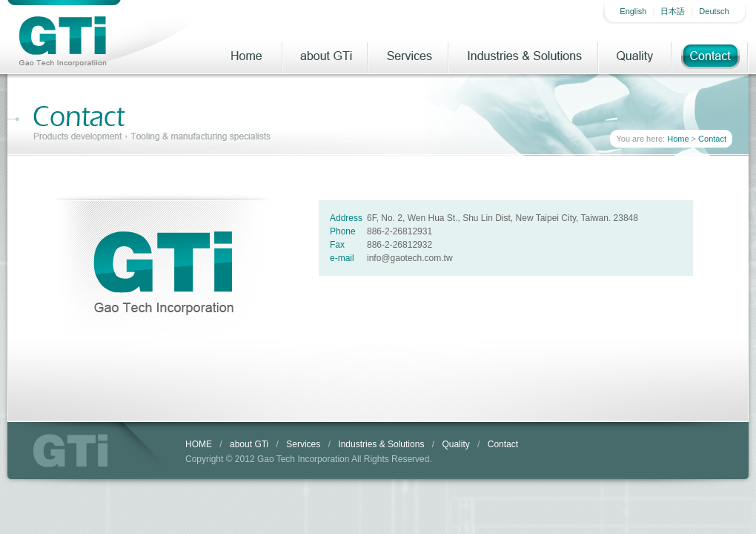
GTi (70, 451)
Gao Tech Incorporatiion (62, 41)
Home (246, 56)
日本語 (673, 11)
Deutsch (714, 11)
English (633, 11)
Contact (710, 56)
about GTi (326, 56)
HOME (199, 444)
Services (409, 56)
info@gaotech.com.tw (410, 258)
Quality (636, 56)
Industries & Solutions (524, 56)
